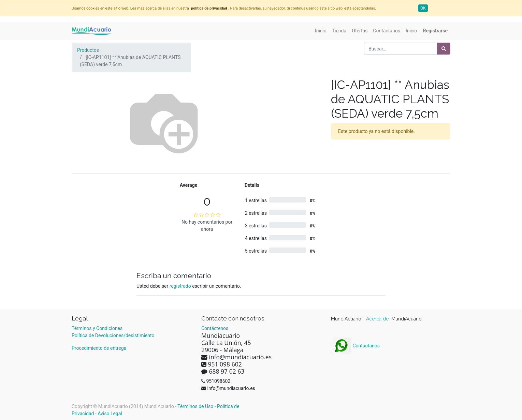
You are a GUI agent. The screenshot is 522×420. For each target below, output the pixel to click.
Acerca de (378, 319)
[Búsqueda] (444, 49)
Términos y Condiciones (97, 328)
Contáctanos (355, 346)
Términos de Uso (195, 406)
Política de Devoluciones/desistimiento (113, 335)
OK (423, 8)
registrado (180, 286)
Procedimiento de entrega (99, 348)
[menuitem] (321, 31)
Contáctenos (215, 328)
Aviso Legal (110, 414)
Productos (88, 50)
